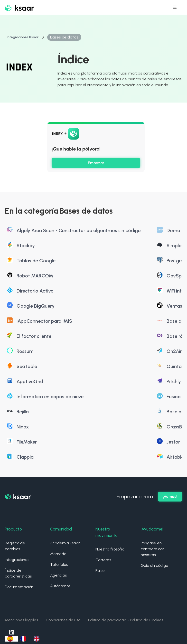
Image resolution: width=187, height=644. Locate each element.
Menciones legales (21, 620)
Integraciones (17, 560)
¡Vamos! (170, 497)
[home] (19, 7)
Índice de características (18, 573)
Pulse (100, 571)
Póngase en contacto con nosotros (153, 549)
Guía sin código (154, 565)
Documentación (19, 587)
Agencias (58, 575)
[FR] (25, 639)
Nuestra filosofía (110, 549)
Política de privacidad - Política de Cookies (126, 620)
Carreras (103, 560)
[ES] (11, 639)
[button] (175, 7)
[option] (25, 639)
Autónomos (60, 586)
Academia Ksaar (65, 543)
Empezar (96, 163)
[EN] (38, 639)
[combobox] (11, 639)
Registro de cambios (15, 546)
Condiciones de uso (63, 620)
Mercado (58, 554)
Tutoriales (59, 564)
